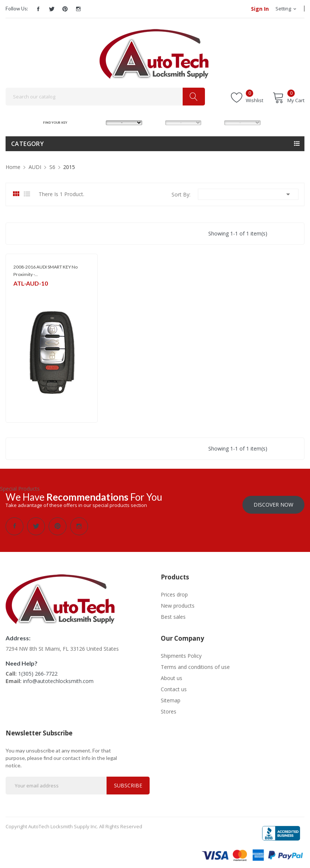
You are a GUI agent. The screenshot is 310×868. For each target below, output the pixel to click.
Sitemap (171, 697)
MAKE (96, 122)
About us (172, 674)
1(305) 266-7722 (38, 670)
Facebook (38, 9)
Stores (169, 708)
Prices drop (174, 591)
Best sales (173, 613)
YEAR (214, 122)
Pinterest (65, 9)
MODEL (157, 122)
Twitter (52, 9)
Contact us (174, 685)
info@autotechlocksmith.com (58, 677)
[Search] (105, 97)
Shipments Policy (181, 652)
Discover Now (273, 501)
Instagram (78, 9)
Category (27, 144)
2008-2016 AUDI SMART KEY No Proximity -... (45, 271)
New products (178, 602)
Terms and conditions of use (195, 663)
